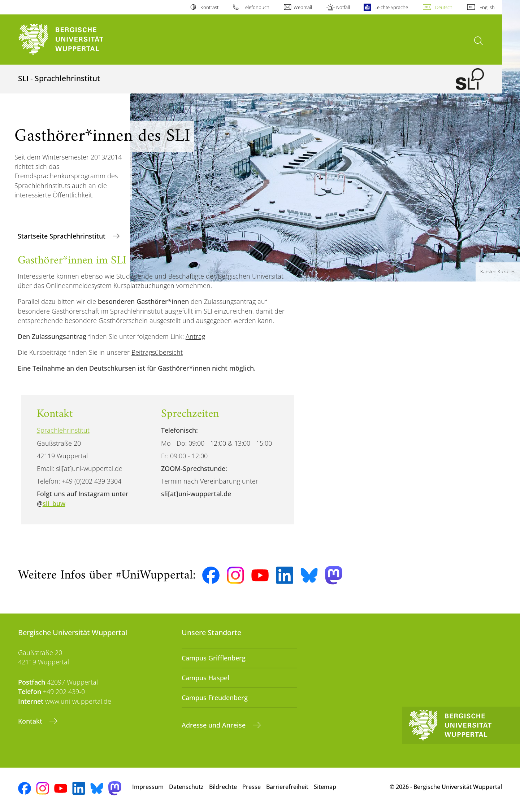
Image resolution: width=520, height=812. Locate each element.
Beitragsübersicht (157, 352)
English (487, 7)
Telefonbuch (256, 7)
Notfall (343, 7)
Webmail (303, 7)
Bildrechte (223, 787)
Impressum (148, 787)
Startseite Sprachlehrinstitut (62, 236)
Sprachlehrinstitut (63, 430)
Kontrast (209, 7)
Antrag (195, 336)
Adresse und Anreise (214, 725)
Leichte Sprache (391, 7)
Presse (252, 787)
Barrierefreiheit (287, 787)
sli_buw (54, 503)
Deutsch (444, 7)
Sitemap (325, 787)
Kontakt (31, 721)
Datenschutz (186, 787)
